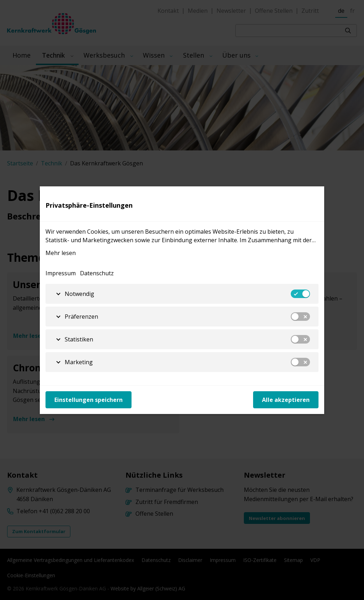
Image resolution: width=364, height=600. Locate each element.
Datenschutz (97, 273)
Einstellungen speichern (89, 400)
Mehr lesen (61, 253)
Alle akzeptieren (286, 400)
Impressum (61, 273)
